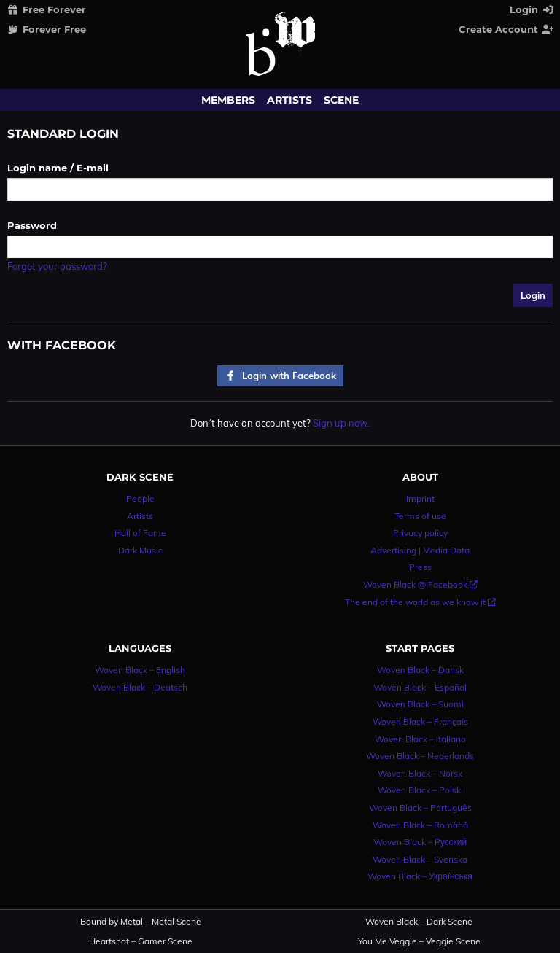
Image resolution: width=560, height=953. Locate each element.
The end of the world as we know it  (420, 602)
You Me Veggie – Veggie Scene (419, 941)
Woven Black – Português (420, 808)
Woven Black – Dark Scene (419, 922)
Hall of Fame (140, 533)
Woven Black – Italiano (420, 739)
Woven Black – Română (420, 825)
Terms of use (420, 516)
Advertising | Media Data (420, 550)
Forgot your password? (57, 266)
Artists (289, 100)
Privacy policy (420, 533)
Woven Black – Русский (420, 842)
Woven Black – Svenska (420, 859)
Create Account (507, 29)
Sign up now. (341, 423)
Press (420, 567)
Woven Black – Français (420, 721)
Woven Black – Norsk (420, 773)
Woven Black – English (140, 670)
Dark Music (140, 550)
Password (32, 225)
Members (228, 100)
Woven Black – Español (420, 687)
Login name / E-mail (58, 168)
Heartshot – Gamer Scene (141, 941)
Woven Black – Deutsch (140, 687)
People (140, 498)
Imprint (420, 498)
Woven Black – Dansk (420, 670)
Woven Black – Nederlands (420, 756)
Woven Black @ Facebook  (420, 584)
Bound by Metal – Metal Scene (141, 922)
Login (532, 9)
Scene (341, 100)
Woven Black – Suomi (420, 704)
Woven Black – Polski (420, 790)
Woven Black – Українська (420, 876)
